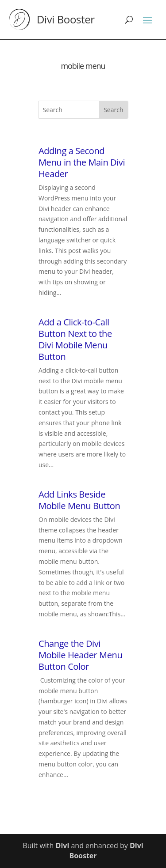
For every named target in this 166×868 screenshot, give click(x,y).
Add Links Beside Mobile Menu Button (79, 500)
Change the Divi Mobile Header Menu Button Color (80, 655)
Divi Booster (66, 19)
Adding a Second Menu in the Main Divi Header (82, 162)
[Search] (129, 19)
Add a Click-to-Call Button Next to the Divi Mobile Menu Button (75, 339)
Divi (63, 845)
